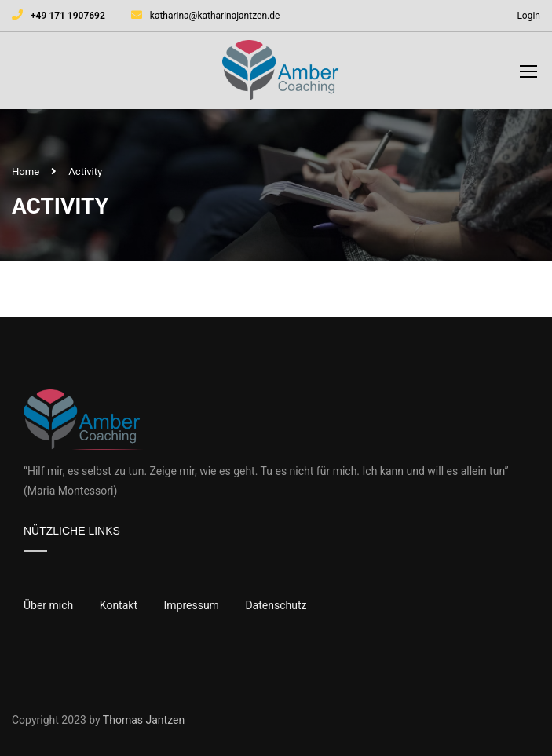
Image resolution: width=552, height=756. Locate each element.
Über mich (48, 605)
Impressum (191, 605)
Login (528, 16)
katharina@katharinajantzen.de (215, 16)
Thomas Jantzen (144, 720)
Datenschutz (276, 605)
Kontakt (119, 605)
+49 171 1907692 (68, 16)
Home (26, 172)
